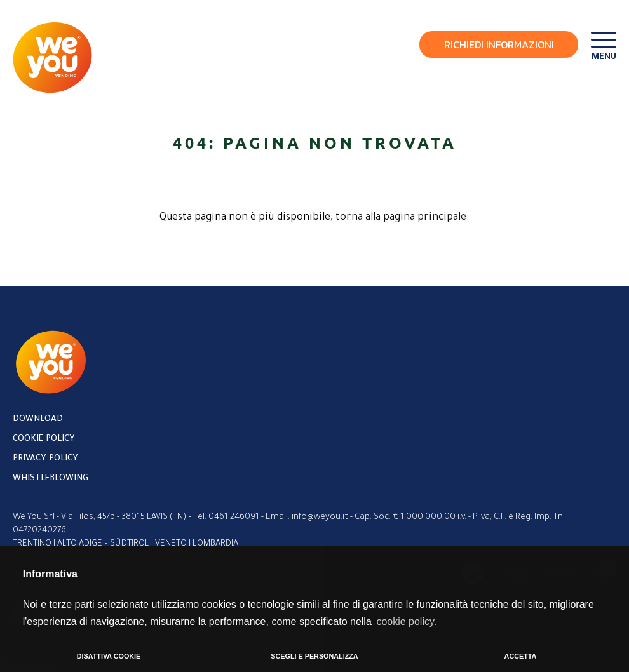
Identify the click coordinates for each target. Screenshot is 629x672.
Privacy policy (45, 459)
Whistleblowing (51, 479)
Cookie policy (44, 439)
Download (38, 420)
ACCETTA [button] (521, 656)
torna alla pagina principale (401, 218)
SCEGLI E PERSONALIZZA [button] (314, 656)
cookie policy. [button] (406, 622)
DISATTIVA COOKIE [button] (109, 656)
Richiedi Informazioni (499, 44)
